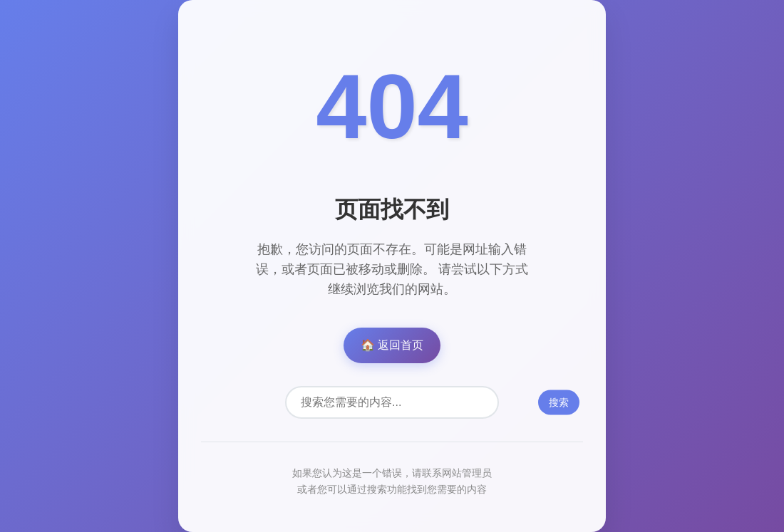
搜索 (559, 402)
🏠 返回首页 (392, 345)
